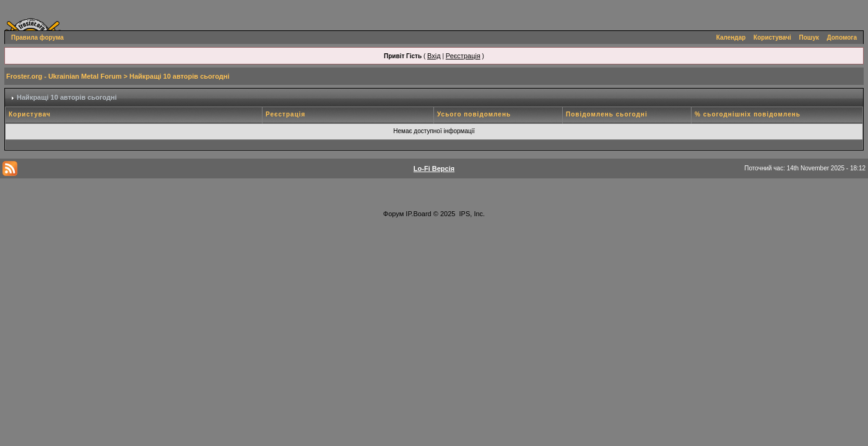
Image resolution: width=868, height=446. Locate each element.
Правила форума (37, 37)
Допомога (842, 37)
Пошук (809, 37)
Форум (393, 214)
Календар (731, 37)
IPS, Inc (471, 214)
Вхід (434, 56)
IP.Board (418, 214)
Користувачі (772, 37)
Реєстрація (463, 56)
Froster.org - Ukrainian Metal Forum (64, 76)
